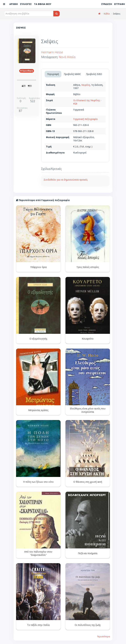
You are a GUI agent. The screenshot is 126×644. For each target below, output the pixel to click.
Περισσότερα (104, 636)
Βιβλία (107, 14)
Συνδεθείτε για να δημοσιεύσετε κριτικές (66, 180)
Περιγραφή (53, 74)
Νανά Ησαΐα (67, 57)
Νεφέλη (86, 85)
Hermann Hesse (52, 52)
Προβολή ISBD (94, 74)
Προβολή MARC (72, 74)
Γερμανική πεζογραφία (85, 119)
